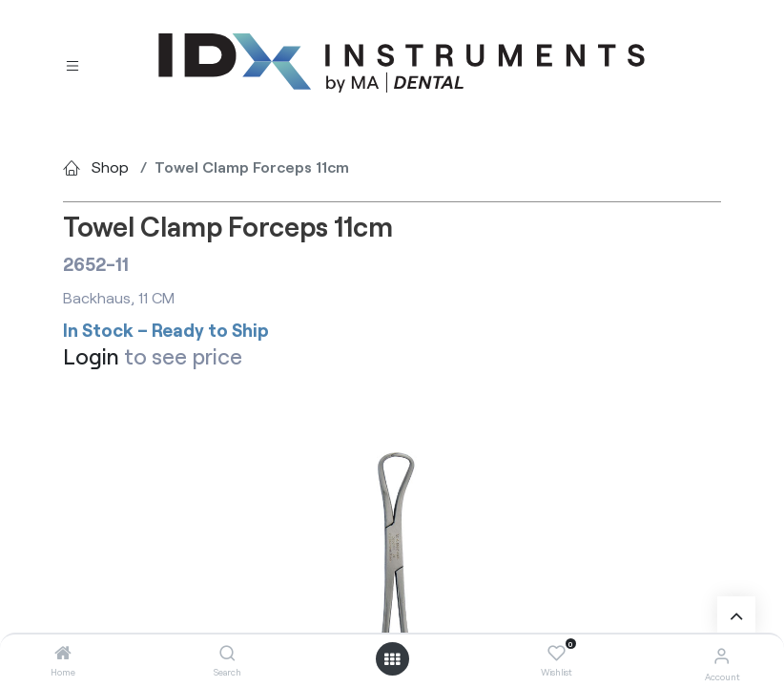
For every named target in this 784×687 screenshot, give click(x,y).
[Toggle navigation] (72, 63)
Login (91, 356)
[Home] (63, 653)
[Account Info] (722, 655)
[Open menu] (392, 659)
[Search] (227, 653)
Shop (110, 167)
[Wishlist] (557, 654)
